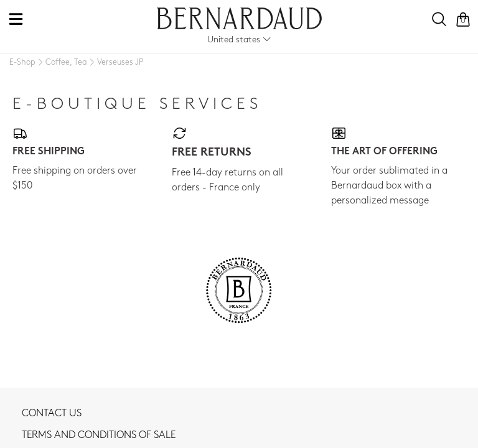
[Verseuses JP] (115, 63)
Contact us (52, 414)
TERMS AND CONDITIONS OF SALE (99, 436)
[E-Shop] (22, 63)
